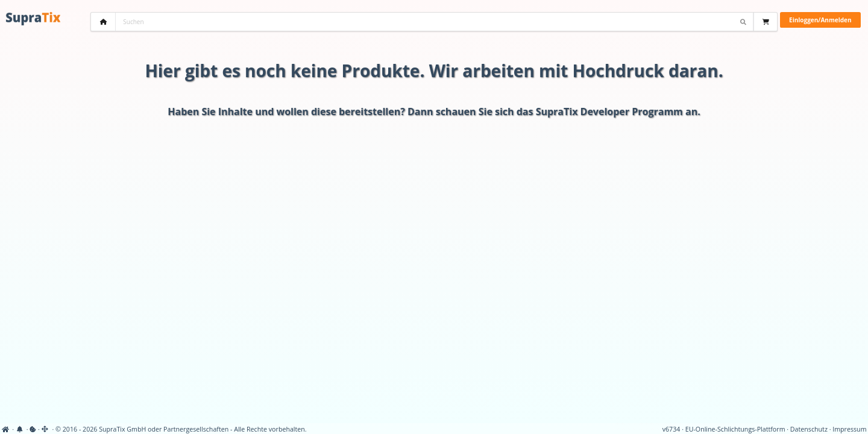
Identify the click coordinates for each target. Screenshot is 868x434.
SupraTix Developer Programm (609, 112)
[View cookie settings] (33, 429)
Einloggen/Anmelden (820, 20)
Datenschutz (809, 429)
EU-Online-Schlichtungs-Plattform (735, 429)
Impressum (849, 429)
